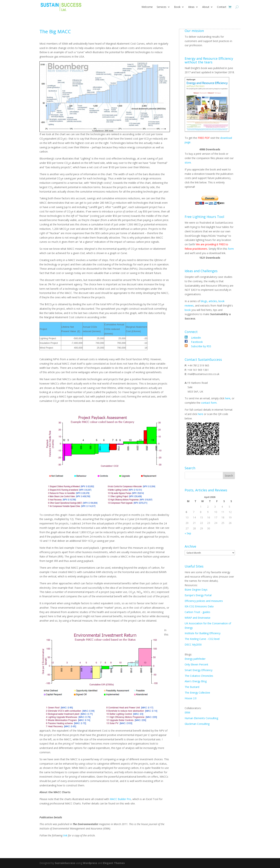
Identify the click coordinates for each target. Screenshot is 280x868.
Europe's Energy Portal (198, 595)
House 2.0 (191, 698)
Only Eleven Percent (196, 664)
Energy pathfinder (195, 659)
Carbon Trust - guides (197, 612)
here (228, 398)
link (66, 835)
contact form (209, 403)
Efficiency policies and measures (204, 601)
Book (177, 7)
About (206, 7)
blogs (204, 301)
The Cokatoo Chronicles (199, 676)
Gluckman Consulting (197, 724)
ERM (187, 712)
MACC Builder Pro (120, 799)
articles (213, 301)
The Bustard (192, 687)
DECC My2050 (193, 645)
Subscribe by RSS (201, 346)
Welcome (147, 7)
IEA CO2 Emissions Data (199, 606)
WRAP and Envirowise (198, 618)
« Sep (188, 533)
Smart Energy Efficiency (199, 670)
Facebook (197, 342)
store (188, 162)
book (188, 310)
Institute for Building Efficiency (203, 633)
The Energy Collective (197, 693)
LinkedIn (196, 338)
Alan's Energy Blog (196, 681)
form (231, 249)
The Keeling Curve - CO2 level (202, 639)
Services (162, 7)
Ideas (191, 7)
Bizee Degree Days (196, 590)
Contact (222, 7)
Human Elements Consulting (201, 718)
